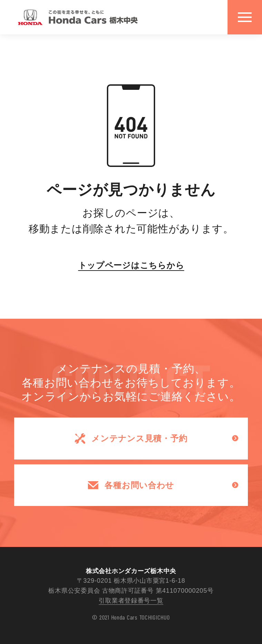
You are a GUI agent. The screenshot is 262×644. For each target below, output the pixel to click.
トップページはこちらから (131, 265)
